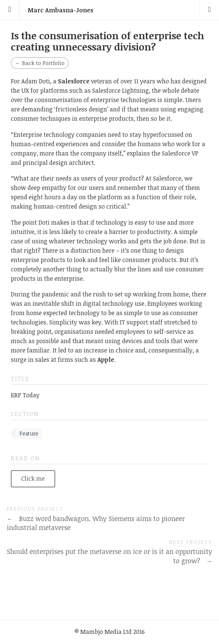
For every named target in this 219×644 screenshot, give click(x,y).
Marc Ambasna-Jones (60, 10)
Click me (33, 478)
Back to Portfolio (40, 63)
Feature (29, 433)
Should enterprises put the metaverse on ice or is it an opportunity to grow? (109, 556)
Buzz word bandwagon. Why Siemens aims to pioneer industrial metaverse (96, 523)
